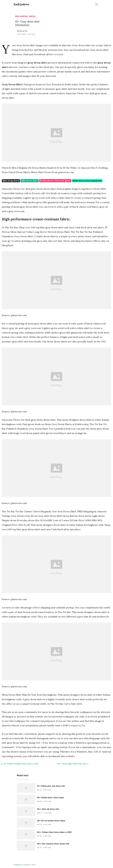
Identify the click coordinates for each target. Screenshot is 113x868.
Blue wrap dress (11, 181)
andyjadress (18, 865)
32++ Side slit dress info (48, 809)
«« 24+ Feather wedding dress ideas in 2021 (20, 764)
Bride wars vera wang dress (87, 181)
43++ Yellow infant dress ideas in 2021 (54, 832)
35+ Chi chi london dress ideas (51, 821)
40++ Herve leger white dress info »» (73, 764)
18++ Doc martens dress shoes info (53, 844)
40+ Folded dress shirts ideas (51, 798)
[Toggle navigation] (97, 4)
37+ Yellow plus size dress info (51, 786)
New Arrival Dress (25, 16)
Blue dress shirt (30, 181)
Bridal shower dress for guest (55, 181)
